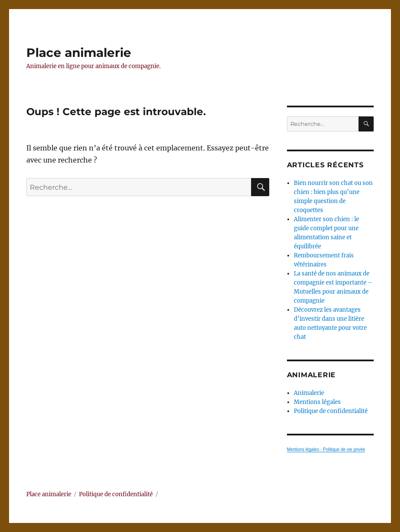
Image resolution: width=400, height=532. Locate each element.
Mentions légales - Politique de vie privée (326, 449)
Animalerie (309, 393)
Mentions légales (317, 402)
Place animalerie (79, 53)
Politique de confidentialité (331, 411)
